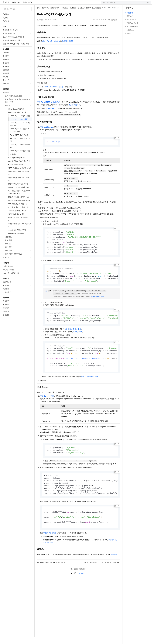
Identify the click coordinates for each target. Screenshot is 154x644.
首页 (39, 15)
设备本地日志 (48, 555)
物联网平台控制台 (50, 546)
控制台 (133, 4)
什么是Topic (77, 341)
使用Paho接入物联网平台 (94, 15)
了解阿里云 (76, 4)
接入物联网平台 (74, 112)
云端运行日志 (113, 553)
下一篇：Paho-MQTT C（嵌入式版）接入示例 (101, 575)
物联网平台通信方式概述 (90, 387)
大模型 (24, 4)
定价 (50, 4)
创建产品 (45, 48)
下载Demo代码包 (47, 407)
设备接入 (81, 15)
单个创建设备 (55, 48)
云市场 (56, 4)
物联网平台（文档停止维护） (22, 10)
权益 (44, 4)
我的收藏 (114, 27)
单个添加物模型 (68, 48)
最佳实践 (73, 15)
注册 (139, 4)
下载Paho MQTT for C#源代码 (49, 109)
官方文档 (6, 10)
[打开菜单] (4, 4)
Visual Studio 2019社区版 (54, 94)
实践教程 (65, 15)
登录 (147, 4)
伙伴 (62, 4)
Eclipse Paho (51, 116)
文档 (123, 4)
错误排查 (114, 567)
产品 (30, 4)
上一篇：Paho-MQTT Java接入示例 (51, 575)
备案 (128, 4)
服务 (68, 4)
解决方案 (37, 4)
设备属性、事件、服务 (73, 339)
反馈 (81, 586)
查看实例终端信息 (97, 306)
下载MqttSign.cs (46, 134)
